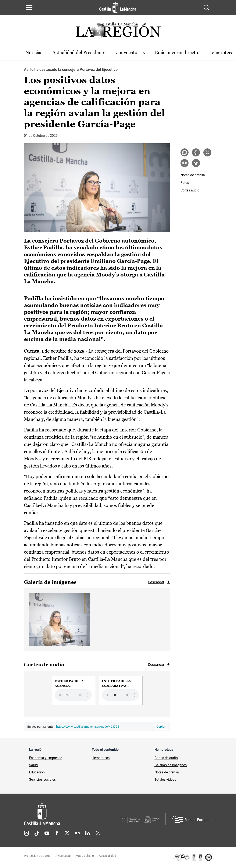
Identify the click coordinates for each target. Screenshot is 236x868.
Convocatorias (131, 52)
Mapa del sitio (85, 856)
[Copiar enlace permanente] (161, 727)
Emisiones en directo (177, 52)
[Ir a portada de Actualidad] (118, 31)
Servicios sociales (42, 780)
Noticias (34, 52)
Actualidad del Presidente (79, 52)
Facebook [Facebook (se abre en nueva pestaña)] (57, 833)
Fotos (185, 183)
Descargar (156, 582)
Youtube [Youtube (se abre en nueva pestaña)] (47, 833)
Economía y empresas (46, 758)
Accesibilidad (108, 856)
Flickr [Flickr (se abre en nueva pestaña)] (77, 833)
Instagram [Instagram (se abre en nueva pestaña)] (26, 833)
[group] (74, 691)
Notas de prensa (193, 175)
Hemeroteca (101, 758)
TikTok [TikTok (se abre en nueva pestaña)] (37, 833)
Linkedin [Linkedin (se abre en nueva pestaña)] (87, 833)
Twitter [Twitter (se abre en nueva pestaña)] (67, 833)
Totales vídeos (165, 780)
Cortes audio (190, 190)
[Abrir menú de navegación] (29, 7)
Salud (33, 765)
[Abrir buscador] (206, 7)
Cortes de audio (166, 758)
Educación (37, 772)
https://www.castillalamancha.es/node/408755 (88, 727)
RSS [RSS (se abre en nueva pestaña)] (98, 833)
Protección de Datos (37, 856)
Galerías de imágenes (171, 765)
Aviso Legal (63, 856)
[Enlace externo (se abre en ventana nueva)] (193, 857)
